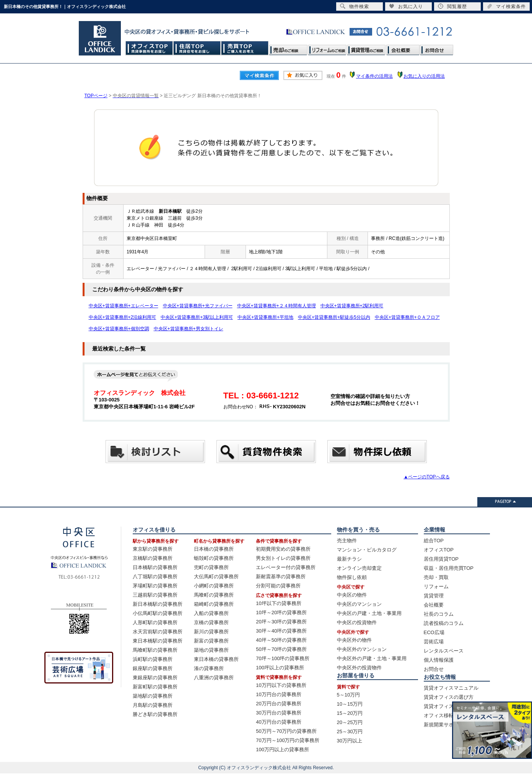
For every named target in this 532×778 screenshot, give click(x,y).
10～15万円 (350, 704)
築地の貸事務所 (211, 650)
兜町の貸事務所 (211, 567)
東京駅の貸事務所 (153, 549)
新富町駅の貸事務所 (155, 687)
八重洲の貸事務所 (214, 678)
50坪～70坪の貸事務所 (281, 649)
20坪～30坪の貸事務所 (281, 622)
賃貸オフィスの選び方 (449, 697)
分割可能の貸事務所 (278, 586)
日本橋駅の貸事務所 (155, 567)
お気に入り (406, 6)
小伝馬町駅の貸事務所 (158, 613)
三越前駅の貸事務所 (155, 595)
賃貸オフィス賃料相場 (449, 706)
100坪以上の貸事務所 (280, 668)
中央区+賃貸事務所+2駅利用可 (352, 306)
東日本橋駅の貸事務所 (158, 641)
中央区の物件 (352, 595)
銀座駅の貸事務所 (153, 668)
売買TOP (245, 48)
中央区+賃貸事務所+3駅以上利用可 (197, 317)
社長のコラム (439, 614)
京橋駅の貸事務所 (153, 558)
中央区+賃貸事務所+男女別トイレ (189, 329)
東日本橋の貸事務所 (216, 659)
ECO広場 (434, 632)
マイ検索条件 (506, 6)
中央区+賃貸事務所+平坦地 (265, 317)
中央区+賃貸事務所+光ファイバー (198, 306)
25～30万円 (350, 732)
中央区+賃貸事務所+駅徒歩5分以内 (334, 317)
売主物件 (347, 541)
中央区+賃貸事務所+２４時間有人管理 (277, 306)
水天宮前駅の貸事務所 (158, 632)
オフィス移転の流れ (446, 715)
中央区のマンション (359, 604)
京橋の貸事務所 (211, 622)
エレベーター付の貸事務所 (286, 567)
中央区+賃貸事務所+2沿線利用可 (123, 317)
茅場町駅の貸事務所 (155, 586)
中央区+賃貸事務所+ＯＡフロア (407, 317)
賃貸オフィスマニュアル (451, 688)
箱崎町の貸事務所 (214, 604)
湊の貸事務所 (209, 668)
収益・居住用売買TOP (449, 568)
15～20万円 (350, 713)
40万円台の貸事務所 (278, 722)
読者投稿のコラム (444, 623)
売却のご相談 (288, 48)
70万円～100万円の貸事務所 (288, 740)
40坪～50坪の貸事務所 (281, 640)
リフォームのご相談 (327, 48)
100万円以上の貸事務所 (282, 749)
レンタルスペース (444, 651)
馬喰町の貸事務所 (214, 595)
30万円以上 (350, 741)
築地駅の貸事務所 (153, 696)
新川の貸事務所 (211, 632)
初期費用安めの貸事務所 (283, 549)
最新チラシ (349, 559)
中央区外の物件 (354, 640)
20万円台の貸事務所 (278, 704)
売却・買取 (436, 577)
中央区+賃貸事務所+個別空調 (119, 329)
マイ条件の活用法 (374, 76)
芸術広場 (434, 642)
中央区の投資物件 (357, 622)
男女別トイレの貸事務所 (283, 558)
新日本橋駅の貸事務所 (158, 604)
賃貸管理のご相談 (366, 48)
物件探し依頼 (352, 577)
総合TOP (434, 541)
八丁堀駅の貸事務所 (155, 577)
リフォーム (436, 586)
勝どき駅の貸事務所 (155, 714)
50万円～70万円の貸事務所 (286, 731)
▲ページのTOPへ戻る (426, 477)
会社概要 (403, 48)
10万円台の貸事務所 (278, 694)
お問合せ (436, 48)
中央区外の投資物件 (359, 668)
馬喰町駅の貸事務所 (155, 650)
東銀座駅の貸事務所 (155, 678)
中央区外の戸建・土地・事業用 (372, 658)
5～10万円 (349, 695)
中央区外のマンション (362, 649)
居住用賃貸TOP (441, 559)
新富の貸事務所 (211, 641)
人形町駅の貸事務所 (155, 622)
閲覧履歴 (452, 6)
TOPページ (96, 96)
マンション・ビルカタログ (367, 550)
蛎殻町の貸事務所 (214, 558)
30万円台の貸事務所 (278, 713)
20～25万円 (350, 722)
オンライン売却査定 (359, 568)
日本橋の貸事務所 (214, 549)
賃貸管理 (434, 596)
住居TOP (197, 48)
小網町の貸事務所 (214, 586)
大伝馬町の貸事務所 (216, 577)
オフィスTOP (149, 48)
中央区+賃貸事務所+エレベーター (124, 306)
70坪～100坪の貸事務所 (283, 658)
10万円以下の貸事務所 (281, 685)
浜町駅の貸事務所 (153, 659)
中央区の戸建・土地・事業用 (369, 613)
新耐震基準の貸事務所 (281, 577)
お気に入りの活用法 (424, 76)
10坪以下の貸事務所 (278, 603)
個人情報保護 (439, 660)
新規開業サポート (444, 725)
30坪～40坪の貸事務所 (281, 631)
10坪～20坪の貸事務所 (281, 612)
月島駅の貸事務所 (153, 705)
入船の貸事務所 (211, 613)
